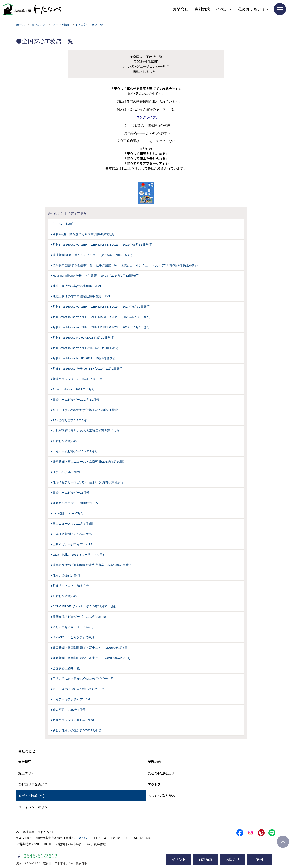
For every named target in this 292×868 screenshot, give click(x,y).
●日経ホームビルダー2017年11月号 (75, 400)
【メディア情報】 (63, 224)
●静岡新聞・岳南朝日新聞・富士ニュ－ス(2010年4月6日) (90, 648)
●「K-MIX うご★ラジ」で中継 (73, 637)
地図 (85, 838)
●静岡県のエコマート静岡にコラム (74, 503)
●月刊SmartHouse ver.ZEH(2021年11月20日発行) (84, 348)
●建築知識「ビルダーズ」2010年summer (79, 617)
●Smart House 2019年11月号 (73, 389)
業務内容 (155, 762)
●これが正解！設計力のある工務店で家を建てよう (85, 431)
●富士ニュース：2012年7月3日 (72, 524)
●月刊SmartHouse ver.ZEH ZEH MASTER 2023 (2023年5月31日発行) (101, 317)
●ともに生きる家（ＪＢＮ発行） (73, 627)
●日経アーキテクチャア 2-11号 (73, 699)
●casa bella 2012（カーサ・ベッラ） (78, 555)
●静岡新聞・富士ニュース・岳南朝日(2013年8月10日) (87, 462)
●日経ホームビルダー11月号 (70, 493)
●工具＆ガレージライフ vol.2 (72, 544)
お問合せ (180, 9)
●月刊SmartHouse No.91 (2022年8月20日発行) (83, 338)
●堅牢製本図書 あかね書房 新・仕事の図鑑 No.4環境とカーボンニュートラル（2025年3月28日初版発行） (125, 265)
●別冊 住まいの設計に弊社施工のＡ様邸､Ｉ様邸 (84, 410)
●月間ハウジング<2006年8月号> (73, 720)
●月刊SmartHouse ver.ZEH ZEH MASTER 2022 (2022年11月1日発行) (101, 327)
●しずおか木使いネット (67, 441)
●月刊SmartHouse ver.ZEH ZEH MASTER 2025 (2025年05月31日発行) (101, 245)
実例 (259, 859)
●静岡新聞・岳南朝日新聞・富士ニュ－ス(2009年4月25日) (90, 658)
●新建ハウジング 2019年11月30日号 (77, 379)
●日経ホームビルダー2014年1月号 (74, 451)
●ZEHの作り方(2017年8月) (69, 420)
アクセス (154, 784)
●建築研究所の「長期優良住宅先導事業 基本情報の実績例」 (93, 565)
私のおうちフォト (253, 9)
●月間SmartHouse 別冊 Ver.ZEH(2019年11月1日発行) (87, 369)
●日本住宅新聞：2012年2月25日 (73, 534)
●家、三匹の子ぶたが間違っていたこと (77, 689)
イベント (224, 9)
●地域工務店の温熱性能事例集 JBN (76, 286)
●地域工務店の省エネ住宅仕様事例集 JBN (80, 296)
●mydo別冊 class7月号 (67, 513)
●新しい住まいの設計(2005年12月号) (76, 730)
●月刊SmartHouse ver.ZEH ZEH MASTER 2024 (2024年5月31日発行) (101, 307)
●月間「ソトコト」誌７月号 (70, 586)
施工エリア (26, 773)
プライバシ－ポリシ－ (34, 807)
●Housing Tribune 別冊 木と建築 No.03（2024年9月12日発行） (96, 276)
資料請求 (202, 9)
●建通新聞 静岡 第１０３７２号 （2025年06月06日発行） (92, 255)
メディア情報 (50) (31, 796)
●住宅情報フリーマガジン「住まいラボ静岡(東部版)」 (88, 482)
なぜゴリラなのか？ (33, 784)
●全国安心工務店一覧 (65, 668)
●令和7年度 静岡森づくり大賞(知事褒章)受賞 (82, 234)
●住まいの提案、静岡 (65, 472)
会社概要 (25, 762)
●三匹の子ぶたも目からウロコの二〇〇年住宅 (82, 679)
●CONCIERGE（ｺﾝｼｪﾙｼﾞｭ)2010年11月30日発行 (84, 606)
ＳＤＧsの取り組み (162, 796)
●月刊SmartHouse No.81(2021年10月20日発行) (83, 358)
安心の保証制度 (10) (163, 773)
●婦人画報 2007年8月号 (68, 710)
